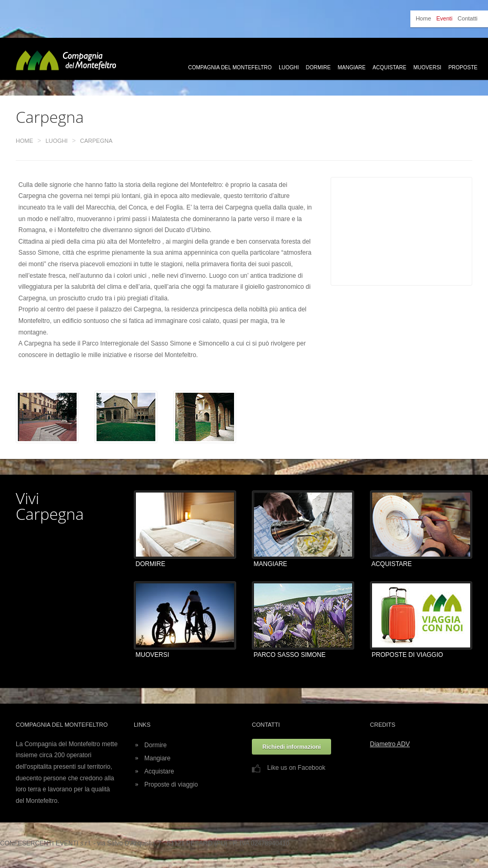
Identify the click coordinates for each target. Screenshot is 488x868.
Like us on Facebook (289, 768)
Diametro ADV (390, 744)
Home (423, 18)
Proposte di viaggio (171, 785)
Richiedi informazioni (291, 747)
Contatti (468, 18)
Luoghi (289, 67)
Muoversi (427, 67)
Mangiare (351, 67)
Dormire (318, 67)
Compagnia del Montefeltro (230, 67)
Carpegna (97, 141)
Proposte (463, 67)
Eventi (445, 18)
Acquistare (389, 67)
